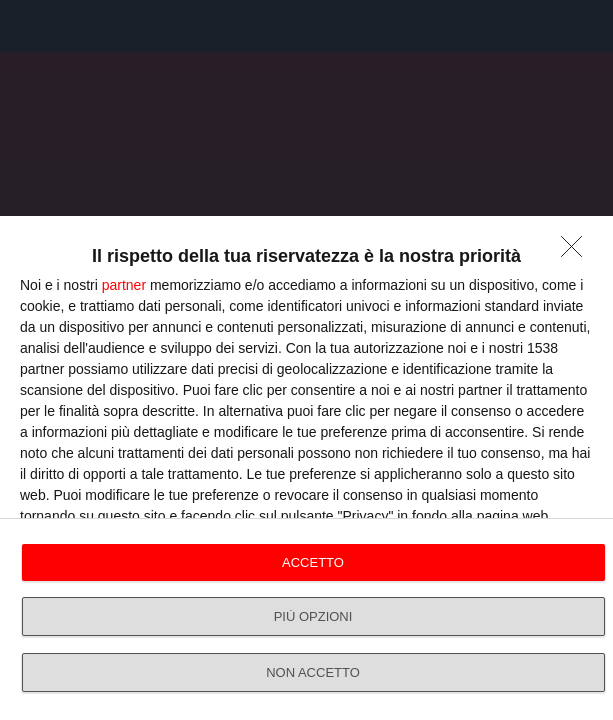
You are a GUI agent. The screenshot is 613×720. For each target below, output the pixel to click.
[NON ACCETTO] (577, 252)
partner (124, 285)
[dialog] (306, 468)
